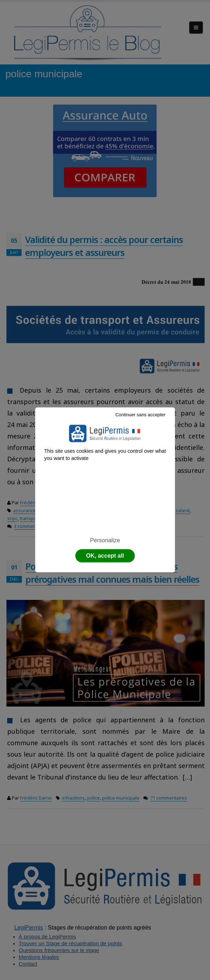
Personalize (105, 540)
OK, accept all (105, 556)
